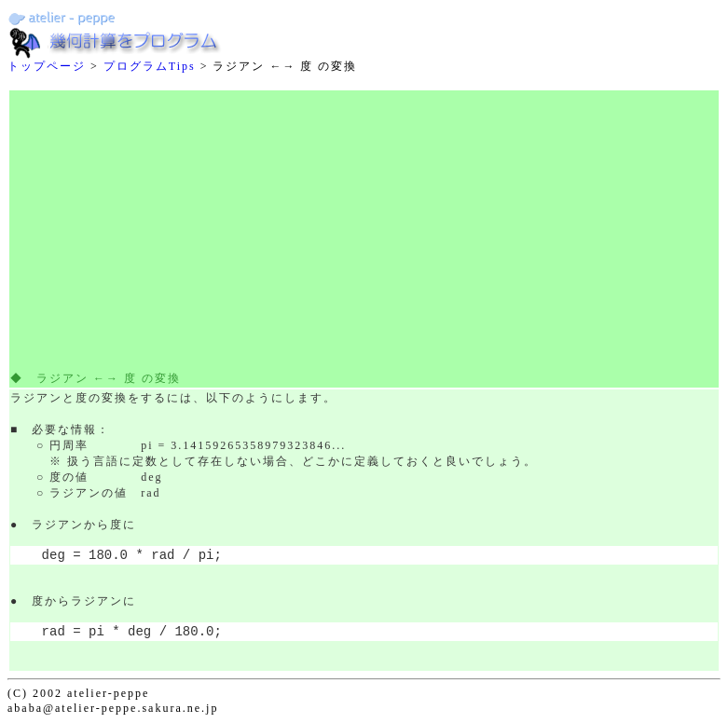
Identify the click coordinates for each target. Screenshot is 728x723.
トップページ (47, 66)
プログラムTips (150, 66)
